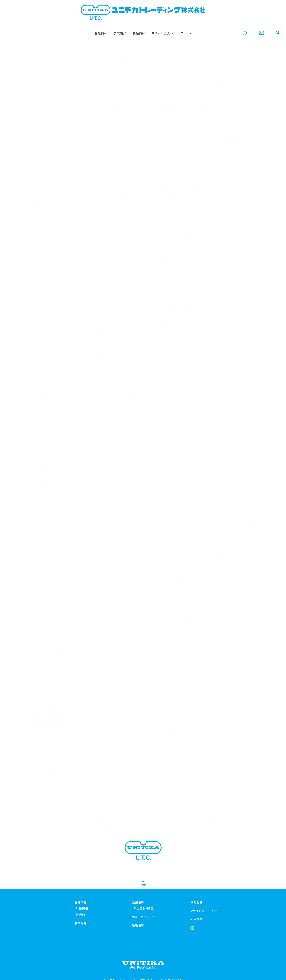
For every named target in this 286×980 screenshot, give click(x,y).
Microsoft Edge (40, 365)
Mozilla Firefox (40, 371)
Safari (33, 377)
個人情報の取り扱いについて (97, 390)
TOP (143, 885)
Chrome (34, 359)
